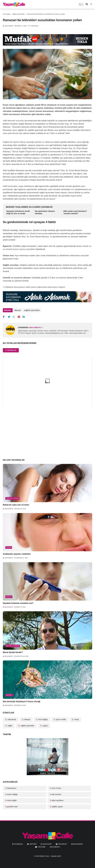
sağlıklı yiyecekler (19, 14)
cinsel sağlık (12, 800)
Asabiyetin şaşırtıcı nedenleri (17, 554)
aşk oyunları (56, 794)
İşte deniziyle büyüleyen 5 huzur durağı (22, 701)
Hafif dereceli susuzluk (13, 121)
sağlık (9, 597)
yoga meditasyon (26, 186)
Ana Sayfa (7, 14)
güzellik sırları (12, 807)
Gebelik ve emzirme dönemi (17, 278)
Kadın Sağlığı (12, 794)
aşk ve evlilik (61, 719)
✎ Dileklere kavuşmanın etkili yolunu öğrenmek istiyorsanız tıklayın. (34, 287)
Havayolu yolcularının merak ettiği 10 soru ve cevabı (18, 212)
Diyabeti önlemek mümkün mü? (18, 603)
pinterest (63, 844)
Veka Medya (55, 847)
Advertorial (12, 719)
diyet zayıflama (58, 800)
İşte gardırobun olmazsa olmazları (45, 212)
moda (76, 719)
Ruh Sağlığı (43, 719)
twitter (33, 844)
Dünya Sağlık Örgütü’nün (24, 152)
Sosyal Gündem (13, 646)
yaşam (9, 547)
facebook (18, 844)
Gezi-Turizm (57, 788)
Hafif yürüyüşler (10, 186)
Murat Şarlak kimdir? (13, 652)
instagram (78, 844)
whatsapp (47, 844)
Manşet (18, 310)
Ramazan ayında (43, 161)
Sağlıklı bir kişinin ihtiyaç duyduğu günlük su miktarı (27, 142)
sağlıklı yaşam (12, 498)
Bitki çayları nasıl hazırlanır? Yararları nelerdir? (75, 212)
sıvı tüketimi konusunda (37, 233)
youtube (42, 847)
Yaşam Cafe (56, 856)
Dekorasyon (12, 788)
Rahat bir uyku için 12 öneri (16, 505)
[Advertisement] (48, 437)
